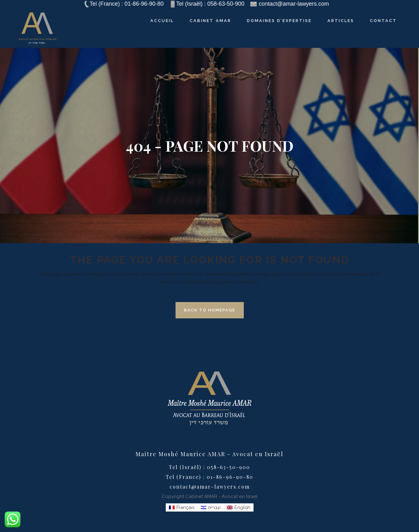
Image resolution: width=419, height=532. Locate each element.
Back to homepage (210, 310)
